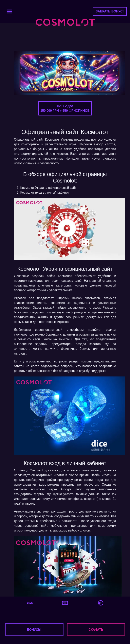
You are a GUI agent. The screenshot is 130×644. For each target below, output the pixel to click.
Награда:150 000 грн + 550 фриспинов (65, 108)
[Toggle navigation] (9, 11)
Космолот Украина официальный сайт (48, 188)
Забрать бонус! (110, 11)
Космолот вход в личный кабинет (45, 192)
